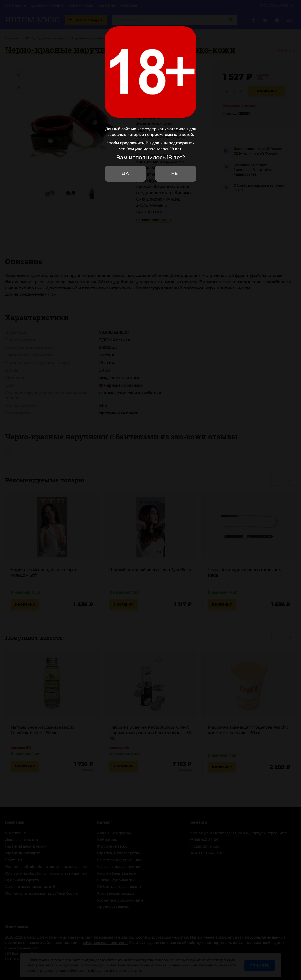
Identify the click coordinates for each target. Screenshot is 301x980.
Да (125, 174)
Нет (176, 174)
